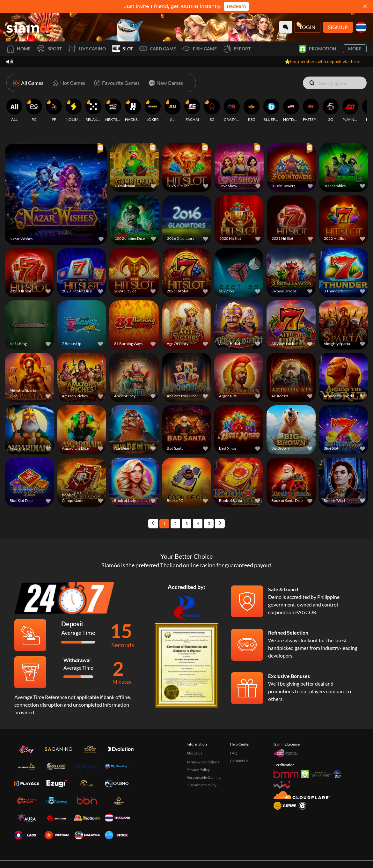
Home (18, 49)
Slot (123, 49)
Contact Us (239, 731)
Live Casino (87, 49)
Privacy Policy (198, 740)
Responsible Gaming (204, 747)
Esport (237, 49)
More (355, 49)
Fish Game (200, 49)
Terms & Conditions (203, 732)
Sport (49, 49)
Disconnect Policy (201, 755)
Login (307, 27)
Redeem (236, 6)
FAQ (234, 723)
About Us (194, 723)
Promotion (318, 49)
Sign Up (338, 27)
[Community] (286, 27)
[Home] (30, 27)
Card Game (158, 49)
